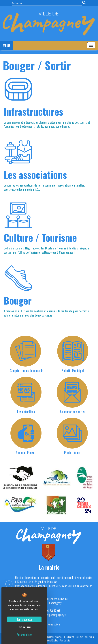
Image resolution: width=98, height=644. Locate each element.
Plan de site (65, 640)
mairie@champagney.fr (54, 615)
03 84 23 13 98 (51, 611)
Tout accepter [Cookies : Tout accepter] (24, 619)
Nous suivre (54, 624)
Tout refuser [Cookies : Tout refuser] (24, 627)
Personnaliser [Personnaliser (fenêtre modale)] (24, 635)
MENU (6, 45)
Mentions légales (50, 640)
